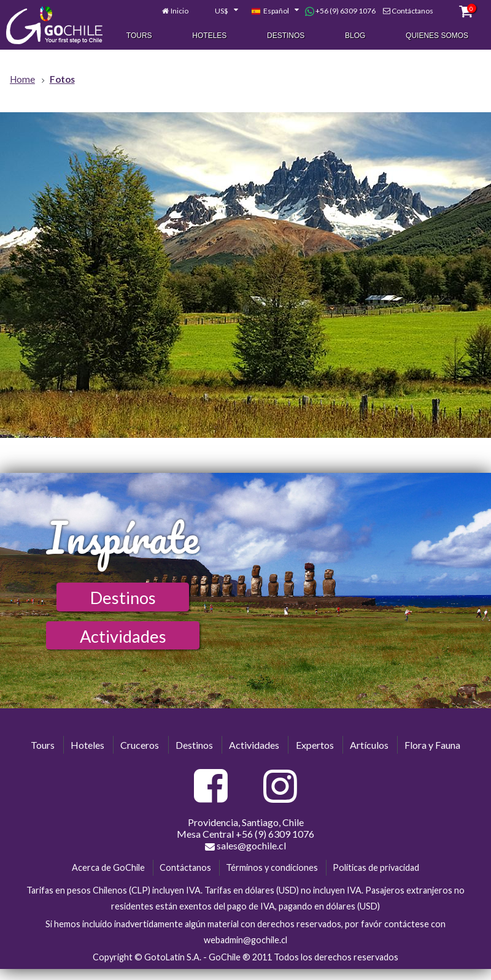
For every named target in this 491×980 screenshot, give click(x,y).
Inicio (180, 11)
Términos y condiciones (272, 867)
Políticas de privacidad (376, 867)
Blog (355, 36)
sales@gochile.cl (245, 846)
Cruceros (140, 745)
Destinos (286, 36)
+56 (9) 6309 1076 (340, 12)
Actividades (123, 636)
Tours (139, 36)
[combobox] (220, 12)
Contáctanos (412, 11)
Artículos (369, 745)
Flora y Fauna (432, 745)
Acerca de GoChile (108, 867)
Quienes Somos (437, 36)
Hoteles (209, 36)
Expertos (315, 745)
